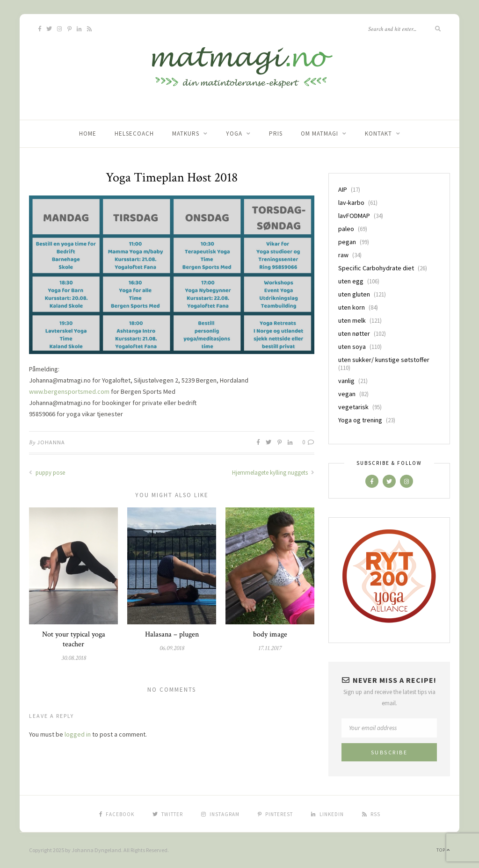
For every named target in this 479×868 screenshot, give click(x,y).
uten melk (352, 320)
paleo (346, 229)
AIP (343, 189)
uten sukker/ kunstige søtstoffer (384, 360)
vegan (347, 394)
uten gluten (354, 294)
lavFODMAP (354, 216)
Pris (276, 134)
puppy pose (47, 473)
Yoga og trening (360, 420)
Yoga (234, 134)
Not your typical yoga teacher (74, 639)
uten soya (352, 347)
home (88, 134)
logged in (78, 734)
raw (343, 255)
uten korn (352, 307)
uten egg (351, 281)
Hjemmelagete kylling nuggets (273, 473)
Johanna (51, 442)
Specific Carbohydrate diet (376, 268)
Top (443, 850)
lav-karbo (351, 203)
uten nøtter (354, 333)
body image (270, 634)
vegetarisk (353, 407)
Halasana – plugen (172, 634)
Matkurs (186, 134)
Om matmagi (319, 134)
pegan (347, 242)
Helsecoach (134, 134)
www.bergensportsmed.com (69, 391)
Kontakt (378, 134)
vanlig (346, 381)
